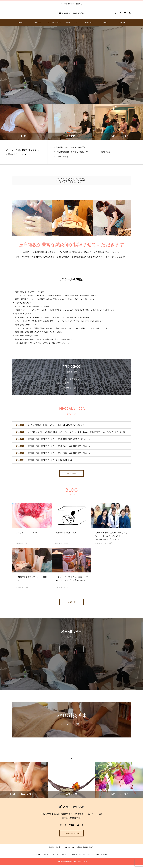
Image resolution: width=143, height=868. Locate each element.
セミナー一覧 (72, 651)
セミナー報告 (108, 544)
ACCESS (88, 22)
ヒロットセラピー (55, 22)
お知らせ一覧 (72, 474)
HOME (21, 22)
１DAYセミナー (72, 22)
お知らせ (38, 22)
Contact (105, 22)
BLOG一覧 (71, 604)
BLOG (26, 544)
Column (122, 22)
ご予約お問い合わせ (72, 836)
